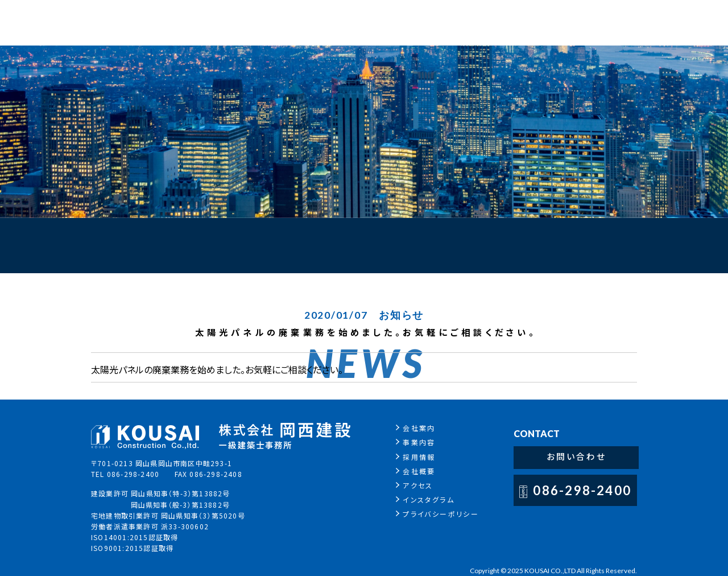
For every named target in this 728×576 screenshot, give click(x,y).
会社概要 (427, 471)
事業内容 (427, 442)
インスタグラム (436, 499)
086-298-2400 (590, 491)
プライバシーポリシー (448, 514)
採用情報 (427, 457)
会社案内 (427, 428)
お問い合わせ (584, 458)
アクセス (425, 485)
